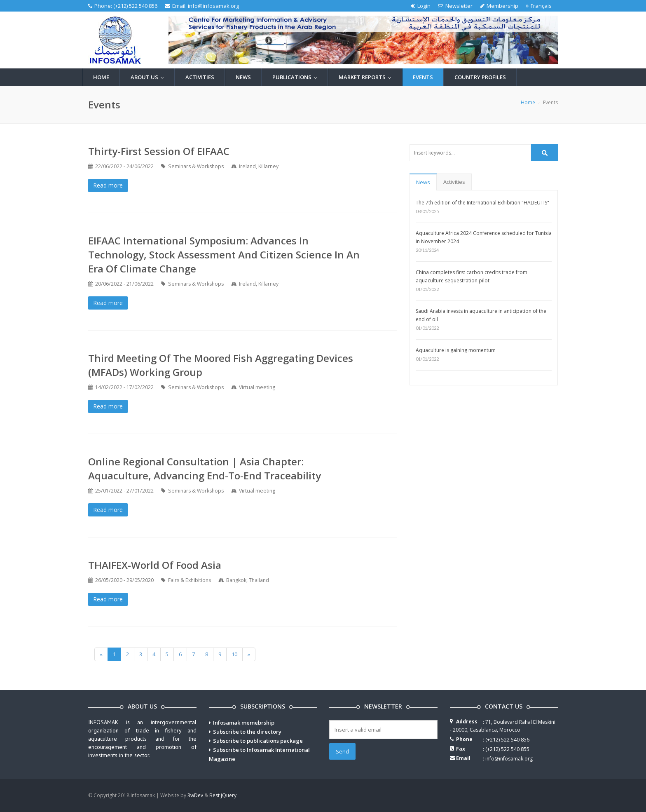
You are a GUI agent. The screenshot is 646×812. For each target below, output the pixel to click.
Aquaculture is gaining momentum (456, 350)
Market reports (367, 77)
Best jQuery (223, 795)
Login (421, 6)
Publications (297, 77)
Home (101, 77)
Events (423, 77)
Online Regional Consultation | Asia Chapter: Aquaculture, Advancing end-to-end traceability (205, 468)
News (243, 77)
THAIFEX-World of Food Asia (155, 565)
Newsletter (455, 6)
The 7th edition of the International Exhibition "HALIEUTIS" (482, 203)
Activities (200, 77)
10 (234, 654)
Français (539, 6)
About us (149, 77)
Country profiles (480, 77)
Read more (108, 185)
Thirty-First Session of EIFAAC (159, 151)
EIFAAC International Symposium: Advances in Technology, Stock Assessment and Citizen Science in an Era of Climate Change (224, 255)
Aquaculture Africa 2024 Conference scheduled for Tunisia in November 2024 (484, 237)
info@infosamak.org (213, 6)
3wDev (195, 795)
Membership (499, 6)
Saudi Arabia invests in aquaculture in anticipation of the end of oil (481, 315)
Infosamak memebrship (244, 723)
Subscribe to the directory (247, 732)
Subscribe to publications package (258, 741)
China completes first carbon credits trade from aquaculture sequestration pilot (472, 276)
